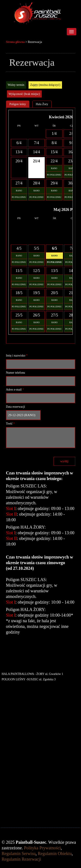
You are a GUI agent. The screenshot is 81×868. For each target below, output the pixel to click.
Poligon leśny (18, 104)
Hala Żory (42, 104)
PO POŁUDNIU (54, 175)
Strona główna (15, 42)
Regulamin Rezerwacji (21, 859)
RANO (54, 168)
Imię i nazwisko (17, 356)
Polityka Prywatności (42, 848)
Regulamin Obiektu (55, 853)
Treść (10, 424)
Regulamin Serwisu (19, 853)
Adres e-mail (15, 390)
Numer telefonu (16, 373)
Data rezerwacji (16, 407)
